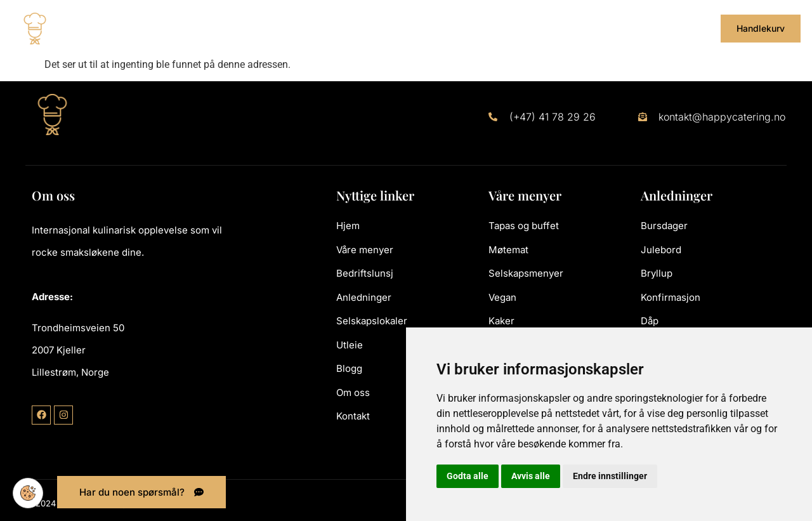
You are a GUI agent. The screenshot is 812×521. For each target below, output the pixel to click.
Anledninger (358, 28)
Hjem (128, 28)
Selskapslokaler (450, 28)
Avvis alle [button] (531, 476)
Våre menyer (193, 28)
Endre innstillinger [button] (610, 476)
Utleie (523, 28)
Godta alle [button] (468, 476)
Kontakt (679, 28)
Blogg (578, 28)
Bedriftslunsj (278, 28)
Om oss (626, 28)
